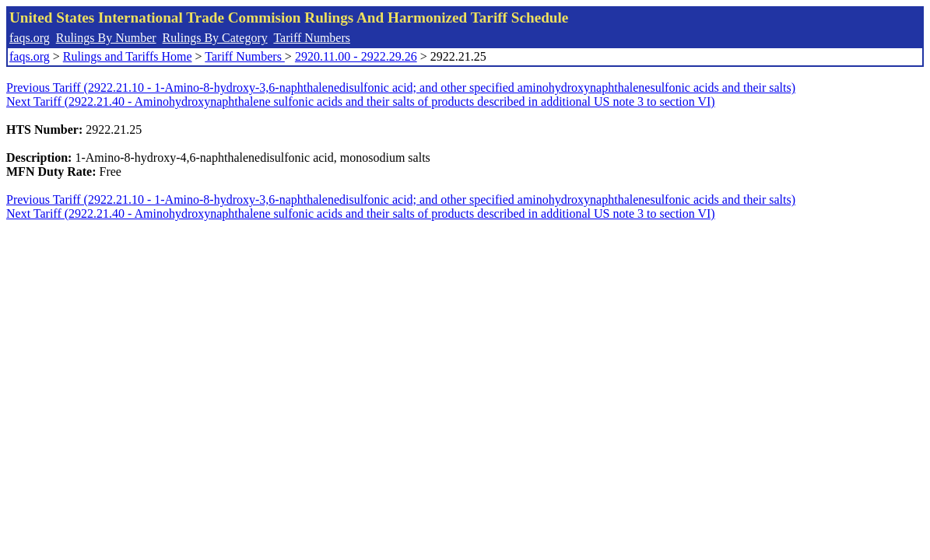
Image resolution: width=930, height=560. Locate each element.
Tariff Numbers (312, 38)
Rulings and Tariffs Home (128, 56)
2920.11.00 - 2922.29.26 (356, 56)
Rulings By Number (106, 38)
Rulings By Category (215, 38)
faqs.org (30, 38)
